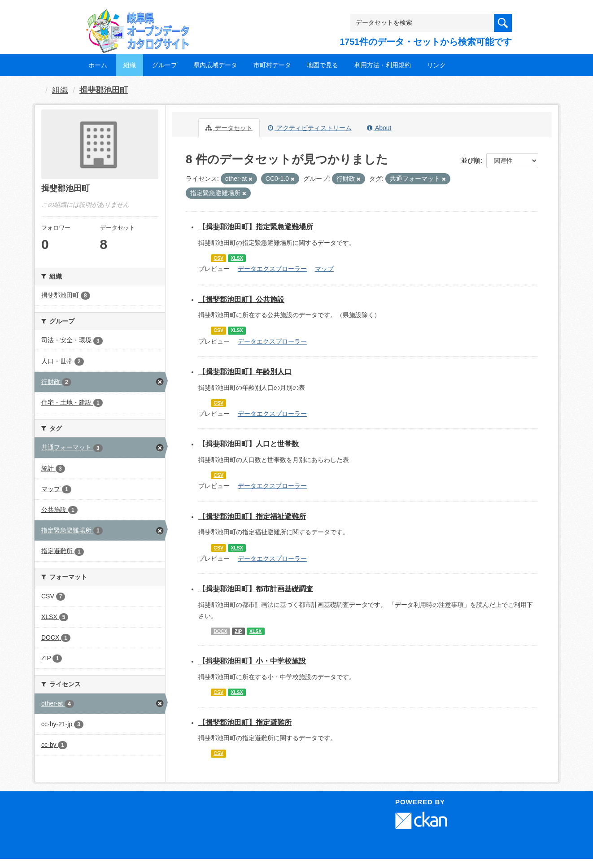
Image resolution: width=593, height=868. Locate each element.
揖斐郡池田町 (104, 90)
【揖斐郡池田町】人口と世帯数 (249, 444)
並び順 (471, 161)
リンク (436, 65)
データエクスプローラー (272, 269)
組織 (130, 65)
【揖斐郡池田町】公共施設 (241, 299)
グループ (165, 65)
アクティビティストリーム (310, 128)
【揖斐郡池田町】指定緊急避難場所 (256, 227)
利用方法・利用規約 (383, 65)
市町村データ (272, 65)
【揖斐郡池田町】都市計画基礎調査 (256, 589)
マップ (324, 269)
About (379, 128)
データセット (229, 128)
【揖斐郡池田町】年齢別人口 (245, 372)
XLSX (237, 258)
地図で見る (323, 65)
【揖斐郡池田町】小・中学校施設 (252, 661)
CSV (218, 258)
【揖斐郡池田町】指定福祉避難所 (252, 517)
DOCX (220, 631)
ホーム (98, 65)
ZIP (238, 631)
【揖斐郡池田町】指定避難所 (245, 722)
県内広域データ (215, 65)
